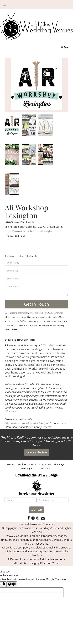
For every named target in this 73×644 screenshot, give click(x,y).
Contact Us (45, 464)
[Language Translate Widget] (4, 6)
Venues (11, 464)
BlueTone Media (50, 563)
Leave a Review (37, 452)
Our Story (45, 468)
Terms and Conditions (42, 524)
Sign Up (37, 510)
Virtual (33, 464)
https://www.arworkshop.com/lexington (29, 231)
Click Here (10, 411)
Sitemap (23, 524)
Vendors (22, 464)
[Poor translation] (12, 584)
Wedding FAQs (29, 468)
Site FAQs (59, 464)
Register (10, 256)
